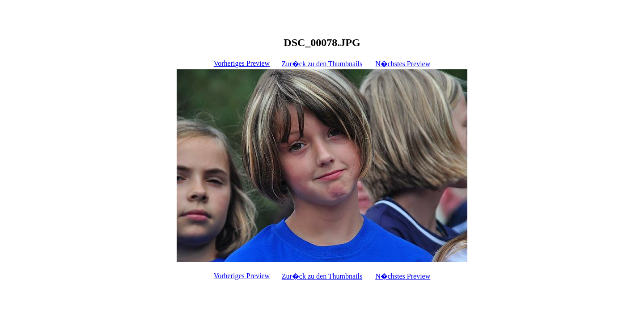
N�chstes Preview (403, 64)
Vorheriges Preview (242, 63)
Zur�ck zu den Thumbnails (322, 64)
